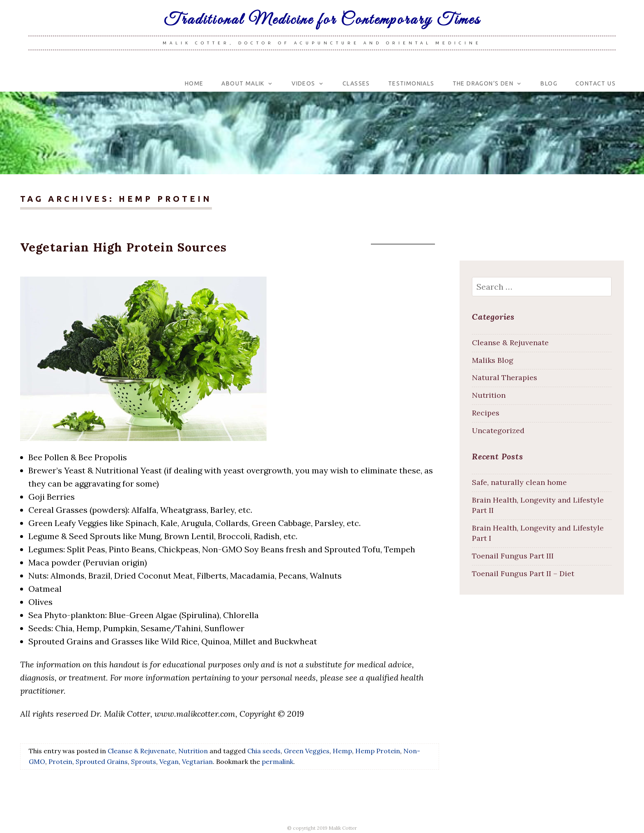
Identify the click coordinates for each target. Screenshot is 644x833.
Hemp (342, 751)
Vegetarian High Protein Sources (123, 247)
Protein (60, 761)
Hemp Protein (378, 751)
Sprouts (144, 761)
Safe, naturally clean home (519, 482)
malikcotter (407, 250)
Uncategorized (498, 430)
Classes (356, 83)
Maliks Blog (493, 360)
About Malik (243, 83)
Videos (303, 83)
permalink (277, 761)
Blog (549, 83)
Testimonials (411, 83)
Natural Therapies (505, 377)
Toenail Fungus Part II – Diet (523, 573)
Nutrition (193, 751)
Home (194, 83)
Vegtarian (197, 761)
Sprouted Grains (102, 761)
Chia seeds (264, 751)
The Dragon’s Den (483, 83)
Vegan (169, 761)
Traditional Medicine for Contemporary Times (322, 20)
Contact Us (596, 83)
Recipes (486, 413)
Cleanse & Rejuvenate (141, 751)
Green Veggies (307, 751)
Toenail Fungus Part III (513, 556)
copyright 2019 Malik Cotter (325, 828)
